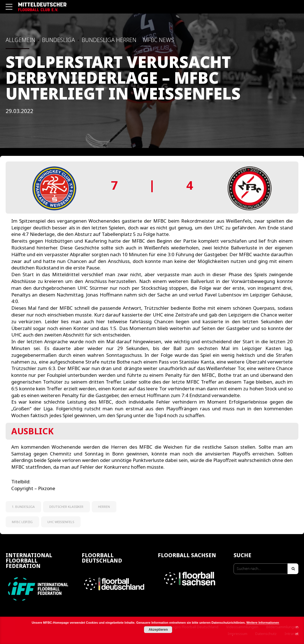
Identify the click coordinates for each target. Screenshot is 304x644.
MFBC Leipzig (22, 522)
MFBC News (158, 40)
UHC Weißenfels (61, 522)
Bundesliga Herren (109, 40)
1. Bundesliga (23, 507)
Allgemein (20, 40)
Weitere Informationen (263, 623)
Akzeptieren (158, 630)
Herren (104, 507)
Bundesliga (58, 40)
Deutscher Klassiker (66, 507)
